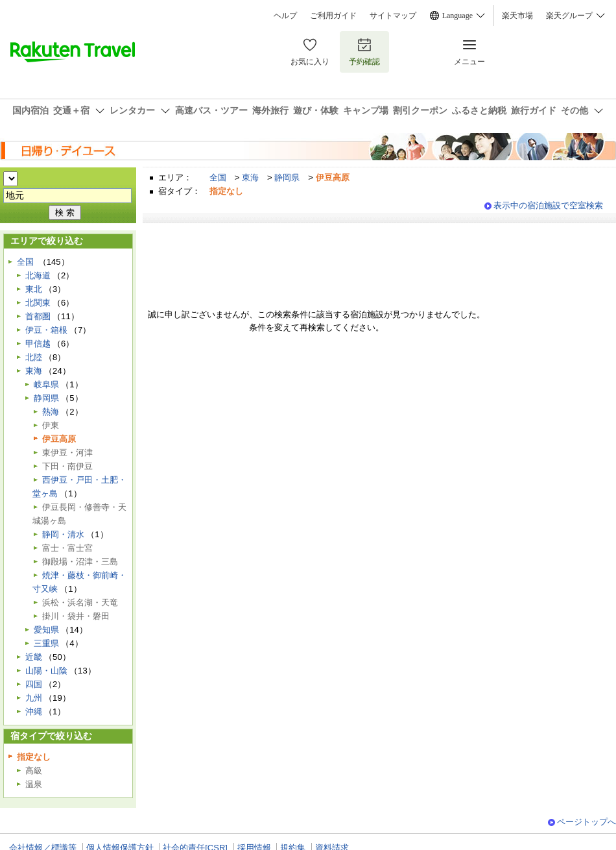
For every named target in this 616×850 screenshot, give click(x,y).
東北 (34, 289)
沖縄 (34, 711)
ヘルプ (285, 16)
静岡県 (287, 177)
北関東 (38, 303)
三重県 (46, 643)
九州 (34, 698)
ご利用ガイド (333, 16)
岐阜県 (46, 384)
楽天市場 (517, 16)
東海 (250, 177)
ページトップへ (586, 822)
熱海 (51, 412)
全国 (218, 177)
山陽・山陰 (46, 671)
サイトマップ (393, 16)
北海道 (38, 275)
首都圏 (38, 316)
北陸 (34, 357)
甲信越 (38, 344)
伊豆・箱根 (46, 330)
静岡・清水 (63, 534)
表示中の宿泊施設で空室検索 (548, 205)
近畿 (34, 657)
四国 (34, 684)
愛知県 (46, 630)
